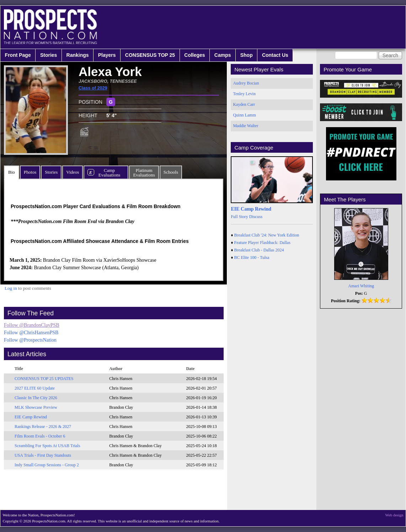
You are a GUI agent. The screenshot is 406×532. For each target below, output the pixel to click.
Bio (12, 172)
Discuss (256, 217)
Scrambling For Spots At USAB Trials (47, 446)
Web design (394, 515)
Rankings (78, 55)
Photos (30, 172)
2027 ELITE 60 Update (35, 388)
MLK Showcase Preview (36, 407)
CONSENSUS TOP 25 (150, 55)
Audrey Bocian (246, 83)
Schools (171, 172)
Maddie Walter (245, 126)
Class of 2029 (93, 88)
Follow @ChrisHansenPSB (31, 333)
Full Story (239, 217)
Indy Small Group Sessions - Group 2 (47, 465)
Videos (73, 172)
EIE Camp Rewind (31, 417)
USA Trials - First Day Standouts (43, 455)
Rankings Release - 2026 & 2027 (43, 427)
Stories (49, 55)
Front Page (18, 55)
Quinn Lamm (244, 115)
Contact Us (275, 55)
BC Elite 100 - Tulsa (252, 257)
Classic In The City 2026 (36, 398)
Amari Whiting (361, 286)
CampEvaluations (109, 173)
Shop (247, 55)
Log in (11, 288)
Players (107, 55)
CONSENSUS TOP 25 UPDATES (44, 379)
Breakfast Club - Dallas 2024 (259, 250)
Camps (223, 55)
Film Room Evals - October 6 (40, 436)
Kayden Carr (244, 104)
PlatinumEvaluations (144, 173)
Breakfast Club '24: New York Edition (267, 235)
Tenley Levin (244, 94)
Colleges (194, 55)
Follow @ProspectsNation (30, 340)
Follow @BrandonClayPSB (32, 325)
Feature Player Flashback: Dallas (262, 243)
